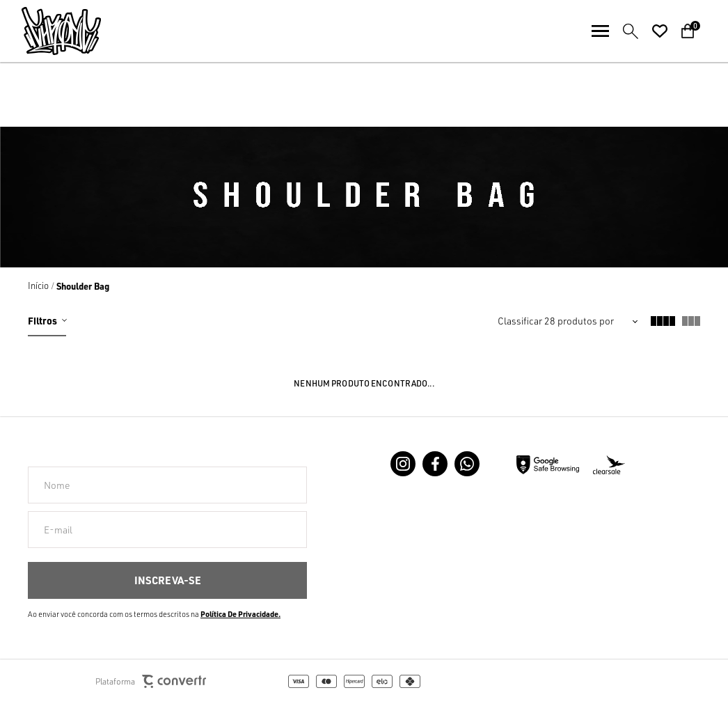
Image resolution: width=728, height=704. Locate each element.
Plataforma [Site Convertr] (151, 681)
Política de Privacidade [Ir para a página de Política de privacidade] (239, 614)
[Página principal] (50, 31)
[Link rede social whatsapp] (467, 464)
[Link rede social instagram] (403, 464)
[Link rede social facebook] (435, 464)
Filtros (42, 320)
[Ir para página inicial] (38, 285)
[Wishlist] (660, 31)
